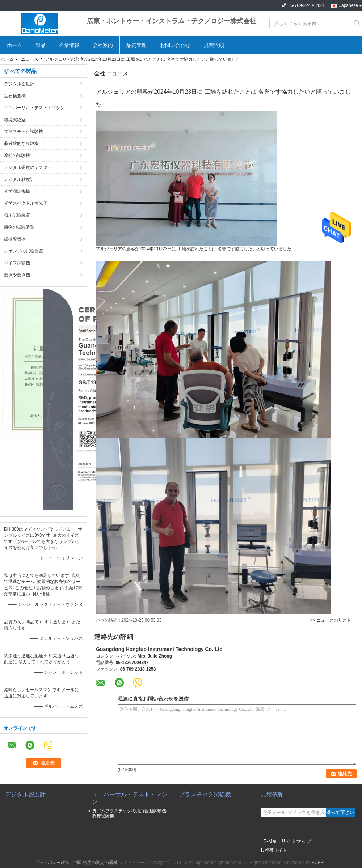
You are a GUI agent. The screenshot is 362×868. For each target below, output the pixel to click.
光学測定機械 (17, 191)
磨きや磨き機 (17, 275)
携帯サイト (274, 850)
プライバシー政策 (52, 863)
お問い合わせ (175, 45)
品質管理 (136, 45)
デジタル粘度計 (19, 179)
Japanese (349, 5)
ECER (318, 863)
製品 (41, 45)
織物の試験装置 (19, 227)
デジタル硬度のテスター (28, 167)
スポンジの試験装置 (24, 251)
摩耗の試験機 (17, 156)
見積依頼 (214, 45)
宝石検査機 (15, 96)
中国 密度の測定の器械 (95, 863)
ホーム (14, 45)
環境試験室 (15, 120)
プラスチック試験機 (24, 132)
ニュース (30, 59)
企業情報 (69, 45)
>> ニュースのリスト (331, 620)
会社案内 (103, 45)
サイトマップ (296, 841)
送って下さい (340, 812)
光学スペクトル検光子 (26, 203)
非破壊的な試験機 (21, 144)
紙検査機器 (15, 239)
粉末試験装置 (17, 215)
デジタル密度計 (19, 84)
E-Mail (270, 841)
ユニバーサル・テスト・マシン (34, 108)
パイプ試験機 (17, 263)
